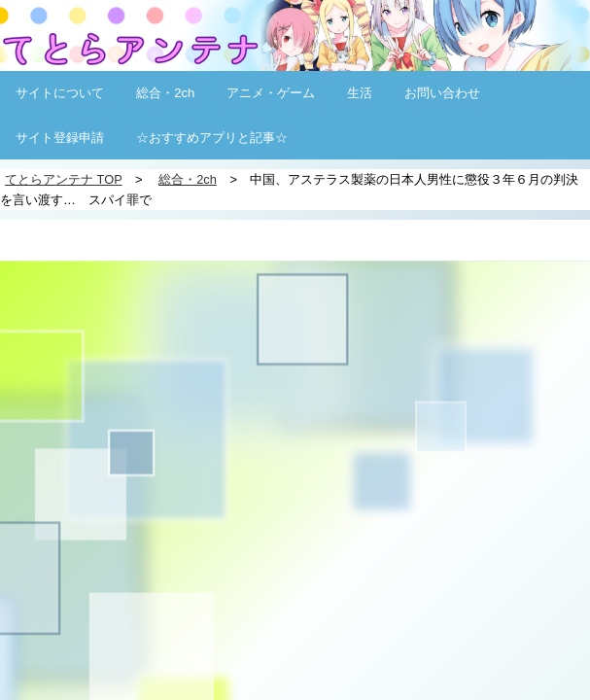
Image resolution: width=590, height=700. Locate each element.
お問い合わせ (442, 93)
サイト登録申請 (60, 138)
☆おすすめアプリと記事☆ (212, 138)
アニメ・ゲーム (271, 93)
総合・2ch (165, 93)
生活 (360, 93)
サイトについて (60, 93)
